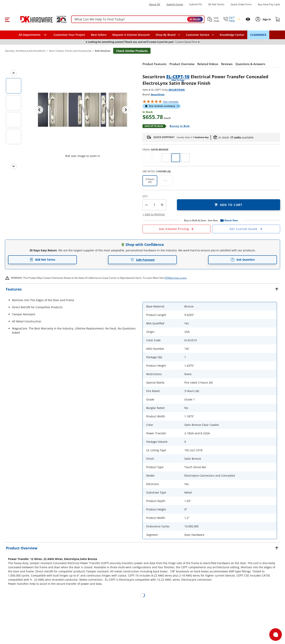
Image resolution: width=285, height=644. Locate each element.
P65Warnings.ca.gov (176, 278)
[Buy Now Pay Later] (269, 4)
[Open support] (276, 635)
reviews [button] (171, 102)
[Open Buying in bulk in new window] (178, 126)
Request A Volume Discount (131, 35)
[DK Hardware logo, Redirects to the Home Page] (39, 19)
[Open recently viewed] (248, 19)
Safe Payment (143, 260)
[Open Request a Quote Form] (177, 229)
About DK (155, 4)
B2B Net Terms (42, 260)
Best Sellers (99, 35)
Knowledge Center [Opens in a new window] (232, 35)
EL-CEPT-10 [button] (178, 77)
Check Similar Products (132, 51)
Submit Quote (175, 4)
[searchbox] (138, 19)
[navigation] (200, 35)
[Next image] (126, 110)
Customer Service (198, 35)
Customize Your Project (69, 35)
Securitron (158, 94)
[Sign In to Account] (266, 19)
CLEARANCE (258, 35)
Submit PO (196, 4)
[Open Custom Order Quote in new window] (246, 229)
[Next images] (14, 166)
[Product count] (154, 205)
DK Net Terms (216, 4)
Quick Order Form (241, 4)
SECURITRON (177, 90)
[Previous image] (39, 110)
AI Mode (195, 19)
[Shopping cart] (278, 19)
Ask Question (243, 260)
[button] (7, 19)
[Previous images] (14, 73)
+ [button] (162, 205)
